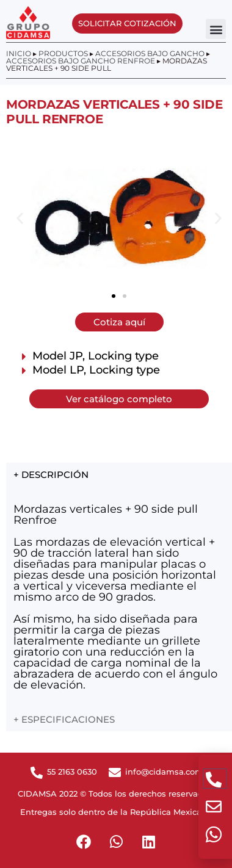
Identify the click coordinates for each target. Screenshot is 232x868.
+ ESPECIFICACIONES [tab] (64, 719)
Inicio (19, 53)
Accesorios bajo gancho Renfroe (81, 61)
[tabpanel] (119, 596)
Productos (63, 53)
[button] (216, 29)
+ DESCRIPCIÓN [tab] (51, 475)
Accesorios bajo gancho (150, 53)
